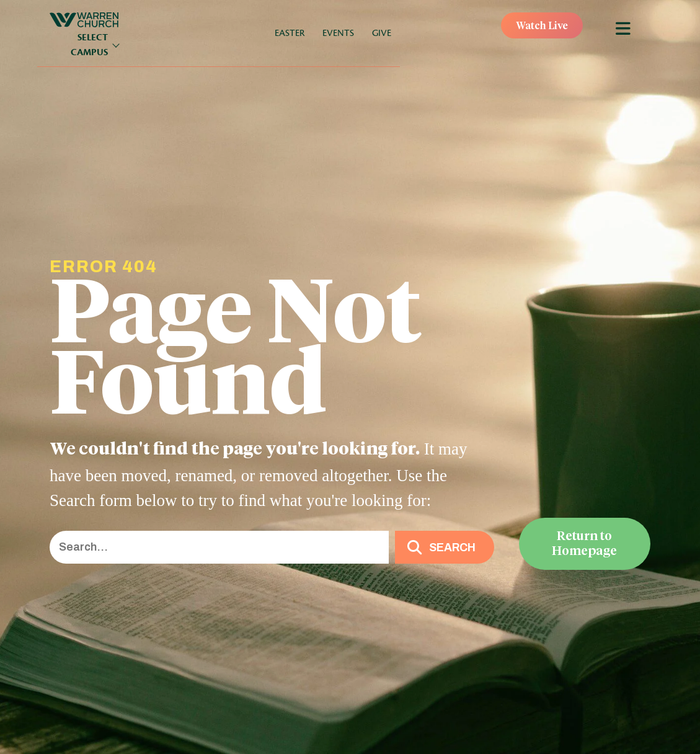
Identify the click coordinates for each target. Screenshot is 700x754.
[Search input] (219, 547)
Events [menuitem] (338, 33)
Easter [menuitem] (290, 33)
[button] (445, 547)
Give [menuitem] (382, 33)
